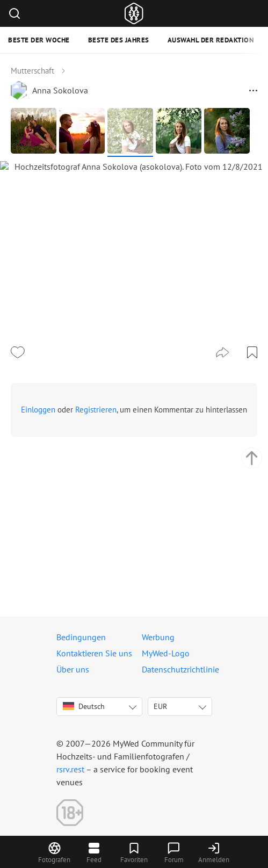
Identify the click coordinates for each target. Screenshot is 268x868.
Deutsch (84, 706)
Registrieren (96, 553)
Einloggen (38, 553)
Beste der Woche (39, 40)
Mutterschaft (32, 71)
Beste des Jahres (119, 40)
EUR (160, 706)
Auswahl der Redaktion (211, 40)
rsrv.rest (70, 769)
